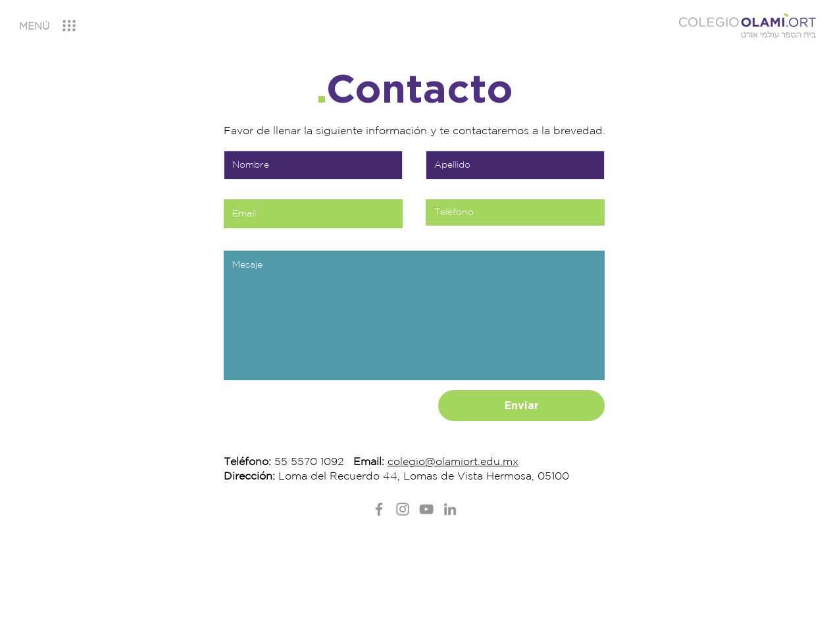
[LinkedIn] (450, 509)
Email (233, 186)
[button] (34, 26)
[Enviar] (521, 406)
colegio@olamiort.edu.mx (453, 461)
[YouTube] (426, 509)
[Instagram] (403, 509)
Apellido (440, 138)
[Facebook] (379, 509)
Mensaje (238, 238)
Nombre (238, 138)
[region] (60, 27)
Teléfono (441, 186)
